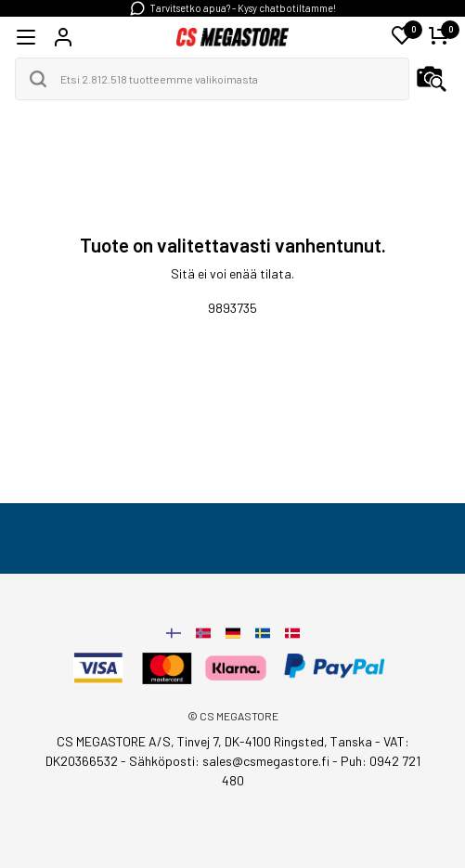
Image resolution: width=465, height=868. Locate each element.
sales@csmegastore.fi (266, 761)
